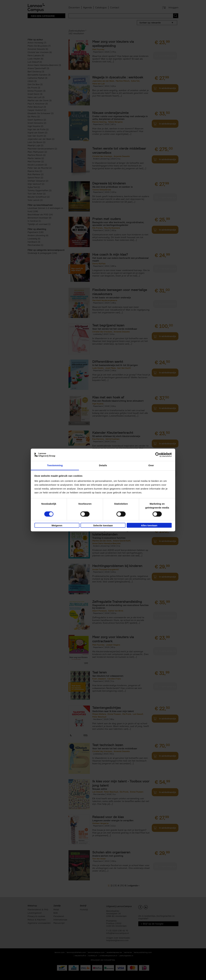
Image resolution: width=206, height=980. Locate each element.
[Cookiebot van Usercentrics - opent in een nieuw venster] (158, 455)
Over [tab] (151, 465)
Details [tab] (103, 465)
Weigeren (57, 525)
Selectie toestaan (103, 525)
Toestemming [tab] (55, 465)
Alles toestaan (149, 525)
